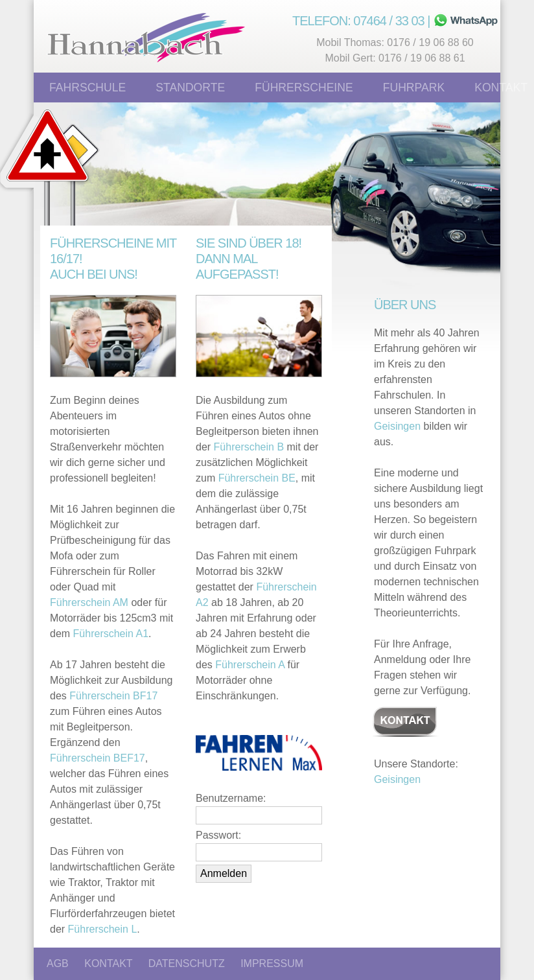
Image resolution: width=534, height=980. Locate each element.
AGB (58, 963)
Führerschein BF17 (113, 696)
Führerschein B (249, 447)
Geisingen (397, 426)
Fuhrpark (414, 87)
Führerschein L (103, 929)
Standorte (190, 87)
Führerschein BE (257, 478)
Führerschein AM (89, 602)
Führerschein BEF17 (98, 758)
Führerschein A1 (111, 634)
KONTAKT (108, 963)
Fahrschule (87, 87)
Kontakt (501, 87)
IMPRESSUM (272, 963)
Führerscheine (304, 87)
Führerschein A (250, 665)
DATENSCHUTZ (187, 963)
